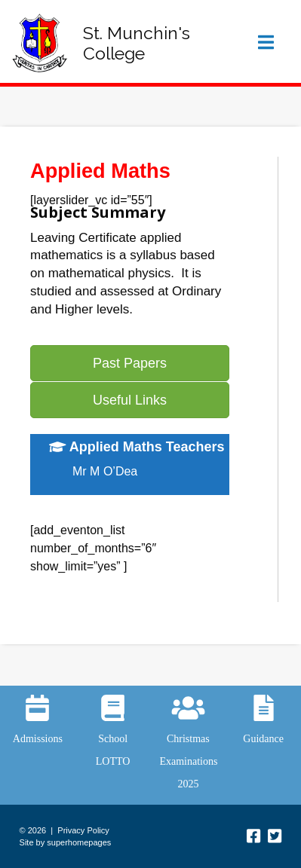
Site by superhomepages (66, 842)
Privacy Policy (83, 830)
